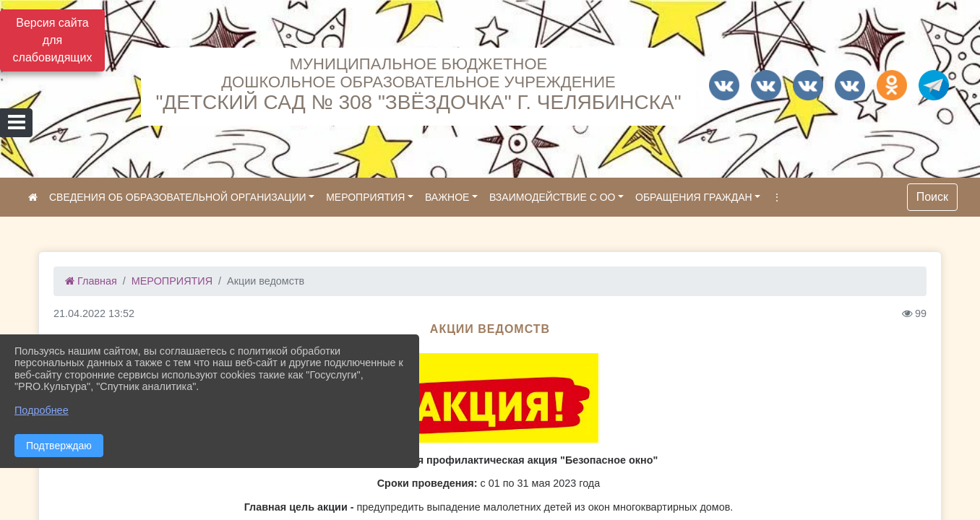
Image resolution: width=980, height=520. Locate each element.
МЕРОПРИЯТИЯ (365, 197)
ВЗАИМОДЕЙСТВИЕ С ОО (552, 197)
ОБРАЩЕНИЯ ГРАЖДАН (694, 197)
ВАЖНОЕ (447, 197)
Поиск (932, 197)
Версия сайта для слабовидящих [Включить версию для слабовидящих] (53, 40)
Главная (91, 281)
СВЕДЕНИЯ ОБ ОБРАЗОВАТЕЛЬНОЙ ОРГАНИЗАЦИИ (178, 197)
